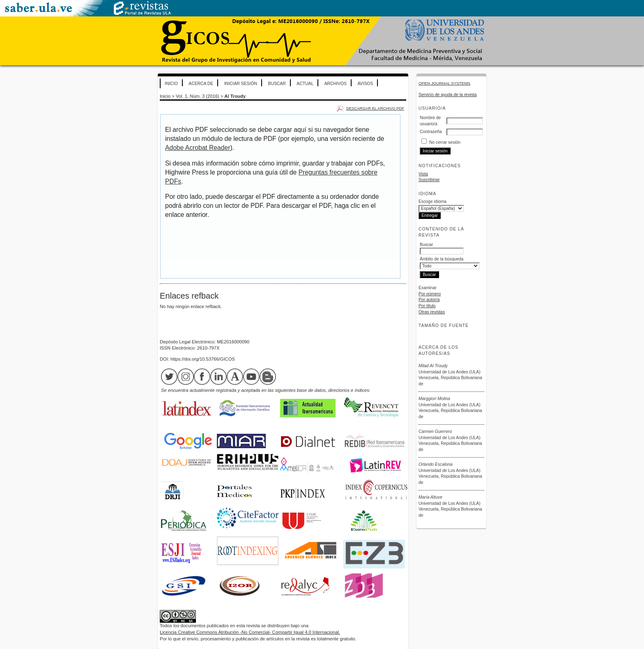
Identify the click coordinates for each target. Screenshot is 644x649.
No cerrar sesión (445, 142)
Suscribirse (429, 180)
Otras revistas (432, 312)
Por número (430, 294)
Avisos (365, 84)
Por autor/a (429, 300)
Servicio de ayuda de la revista (448, 95)
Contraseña (431, 132)
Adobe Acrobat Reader (198, 148)
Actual (305, 84)
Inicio (171, 84)
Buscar (277, 84)
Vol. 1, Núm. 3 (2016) (198, 96)
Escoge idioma (432, 201)
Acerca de (201, 84)
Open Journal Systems (444, 83)
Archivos (336, 84)
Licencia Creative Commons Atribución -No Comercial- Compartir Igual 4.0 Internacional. (250, 632)
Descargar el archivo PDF (375, 108)
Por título (427, 306)
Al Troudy (235, 96)
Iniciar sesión (241, 84)
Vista (423, 174)
